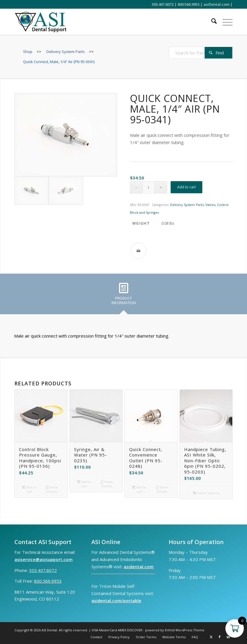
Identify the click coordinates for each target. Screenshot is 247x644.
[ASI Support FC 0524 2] (40, 22)
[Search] (211, 22)
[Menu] (225, 22)
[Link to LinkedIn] (228, 637)
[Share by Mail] (138, 251)
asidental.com (139, 567)
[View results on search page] (218, 53)
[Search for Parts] (201, 53)
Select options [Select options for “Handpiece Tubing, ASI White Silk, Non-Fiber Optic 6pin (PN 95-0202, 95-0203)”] (206, 493)
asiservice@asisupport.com (44, 559)
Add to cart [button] (29, 489)
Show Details (52, 489)
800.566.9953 (188, 4)
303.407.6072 (163, 4)
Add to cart (186, 187)
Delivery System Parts (187, 205)
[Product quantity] (149, 187)
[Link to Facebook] (220, 637)
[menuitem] (211, 22)
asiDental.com (216, 4)
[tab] (124, 296)
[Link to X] (211, 637)
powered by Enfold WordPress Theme (175, 630)
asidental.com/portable (116, 601)
